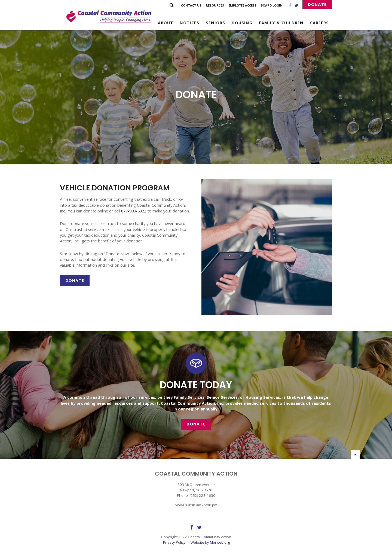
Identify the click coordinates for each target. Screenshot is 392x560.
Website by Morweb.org (210, 542)
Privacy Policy (174, 542)
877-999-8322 (134, 211)
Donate (317, 5)
